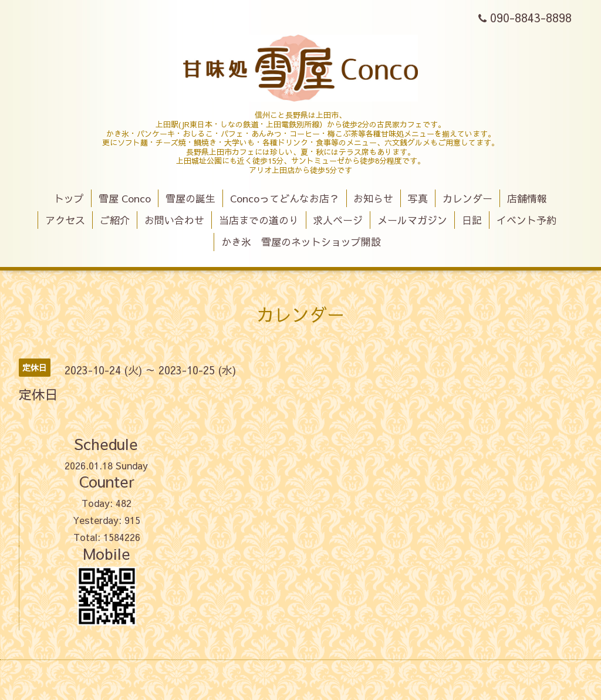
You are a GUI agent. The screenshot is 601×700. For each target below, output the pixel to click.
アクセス (65, 220)
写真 (418, 198)
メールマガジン (412, 220)
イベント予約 (526, 220)
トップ (69, 198)
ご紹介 (115, 220)
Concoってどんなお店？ (285, 198)
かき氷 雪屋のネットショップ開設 (301, 242)
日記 (472, 220)
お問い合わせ (174, 220)
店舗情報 (527, 198)
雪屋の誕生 (190, 198)
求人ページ (338, 220)
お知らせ (373, 198)
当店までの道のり (259, 220)
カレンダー (467, 198)
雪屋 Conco (125, 198)
